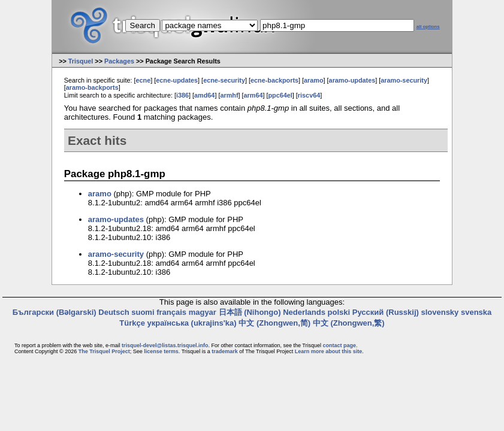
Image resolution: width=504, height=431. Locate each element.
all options (428, 27)
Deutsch (114, 312)
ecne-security (224, 80)
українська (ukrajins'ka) (192, 323)
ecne (144, 80)
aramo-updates (352, 80)
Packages (119, 61)
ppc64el (280, 95)
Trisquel (81, 61)
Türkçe (132, 323)
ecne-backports (274, 80)
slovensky (440, 312)
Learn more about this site (329, 351)
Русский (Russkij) (386, 312)
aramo (314, 80)
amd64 (204, 95)
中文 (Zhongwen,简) (274, 323)
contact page (339, 345)
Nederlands (304, 312)
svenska (476, 312)
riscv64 (309, 95)
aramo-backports (92, 87)
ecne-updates (177, 80)
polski (339, 312)
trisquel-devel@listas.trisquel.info (165, 345)
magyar (203, 312)
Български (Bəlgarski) (55, 312)
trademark (225, 351)
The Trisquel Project (104, 351)
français (171, 312)
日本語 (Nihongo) (250, 312)
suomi (143, 312)
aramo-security (404, 80)
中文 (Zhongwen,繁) (349, 323)
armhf (229, 95)
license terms (161, 351)
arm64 (253, 95)
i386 (182, 95)
